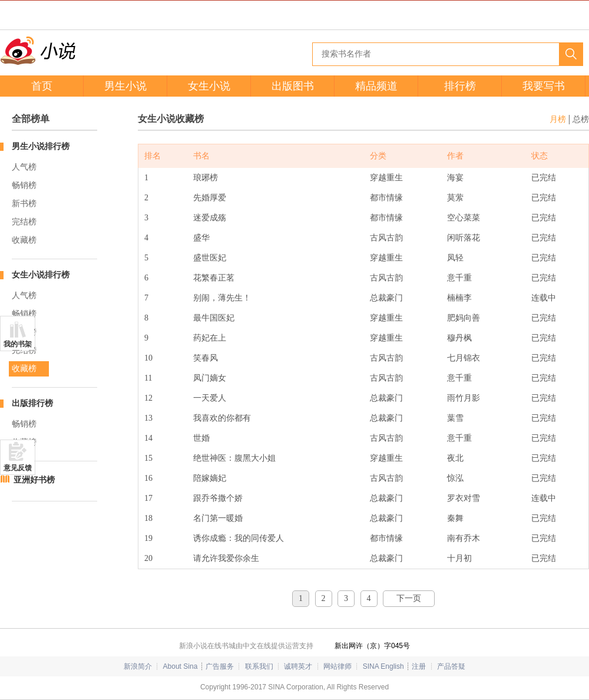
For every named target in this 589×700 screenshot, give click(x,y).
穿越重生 (386, 178)
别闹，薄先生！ (222, 298)
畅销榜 (24, 185)
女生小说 (209, 86)
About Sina (181, 666)
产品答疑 (451, 666)
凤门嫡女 (210, 378)
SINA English (383, 666)
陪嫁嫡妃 (210, 478)
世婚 (201, 438)
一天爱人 (210, 398)
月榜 (558, 119)
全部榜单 (31, 119)
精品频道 (376, 86)
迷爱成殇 (210, 218)
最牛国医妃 (214, 318)
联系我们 (259, 666)
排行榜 (460, 86)
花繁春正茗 (214, 278)
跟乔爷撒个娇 (218, 498)
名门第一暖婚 (218, 518)
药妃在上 (210, 338)
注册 (419, 666)
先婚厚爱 (210, 198)
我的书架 (18, 344)
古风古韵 (386, 238)
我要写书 (544, 86)
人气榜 (24, 167)
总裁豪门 (386, 298)
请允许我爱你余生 (226, 558)
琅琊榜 (206, 178)
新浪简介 (138, 666)
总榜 (581, 119)
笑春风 (206, 358)
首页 (42, 86)
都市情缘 (386, 198)
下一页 (409, 598)
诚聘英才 (298, 666)
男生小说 (125, 86)
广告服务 (220, 666)
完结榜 (24, 222)
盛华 (201, 238)
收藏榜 (24, 240)
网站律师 (337, 666)
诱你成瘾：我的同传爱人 (239, 538)
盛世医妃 (210, 258)
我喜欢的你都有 (222, 418)
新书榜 (24, 204)
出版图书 (293, 86)
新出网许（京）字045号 (372, 646)
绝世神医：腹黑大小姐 (234, 458)
